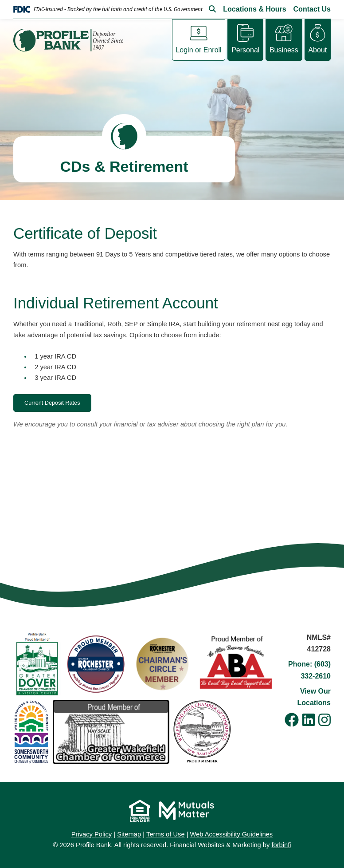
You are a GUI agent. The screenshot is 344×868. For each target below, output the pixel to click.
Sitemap (129, 834)
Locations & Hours (254, 9)
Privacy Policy (92, 834)
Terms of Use (166, 834)
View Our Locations (314, 697)
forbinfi (281, 845)
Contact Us (312, 9)
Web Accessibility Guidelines (232, 834)
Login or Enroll (198, 50)
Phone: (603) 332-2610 (309, 670)
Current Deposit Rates (52, 403)
